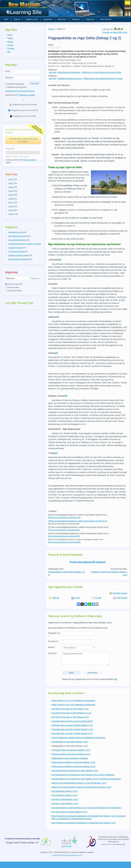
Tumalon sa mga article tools (115, 32)
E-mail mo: (54, 641)
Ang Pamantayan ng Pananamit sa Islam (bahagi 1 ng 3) (75, 771)
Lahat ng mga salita (14, 284)
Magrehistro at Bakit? (27, 95)
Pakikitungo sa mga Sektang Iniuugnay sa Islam (101, 72)
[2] (58, 317)
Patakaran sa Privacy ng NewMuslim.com (67, 855)
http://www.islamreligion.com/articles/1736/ (64, 518)
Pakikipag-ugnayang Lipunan (70, 79)
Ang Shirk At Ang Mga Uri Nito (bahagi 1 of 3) (70, 709)
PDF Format (120, 598)
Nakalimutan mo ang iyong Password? (20, 91)
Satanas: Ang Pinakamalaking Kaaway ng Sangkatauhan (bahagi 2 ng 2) (81, 787)
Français (10, 45)
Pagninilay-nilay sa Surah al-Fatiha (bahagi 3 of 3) (72, 734)
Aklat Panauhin (106, 19)
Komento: (53, 653)
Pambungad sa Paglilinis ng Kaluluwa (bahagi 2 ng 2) (73, 766)
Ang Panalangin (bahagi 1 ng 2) (65, 791)
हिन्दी (9, 52)
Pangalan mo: (54, 635)
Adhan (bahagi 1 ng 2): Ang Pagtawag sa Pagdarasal (73, 701)
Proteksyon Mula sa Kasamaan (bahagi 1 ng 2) (71, 750)
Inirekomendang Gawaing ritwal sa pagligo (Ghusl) (72, 721)
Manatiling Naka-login (15, 84)
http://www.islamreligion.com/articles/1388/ (64, 542)
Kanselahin (93, 673)
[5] (56, 453)
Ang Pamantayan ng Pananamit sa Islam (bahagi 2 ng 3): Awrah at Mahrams (83, 775)
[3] (57, 353)
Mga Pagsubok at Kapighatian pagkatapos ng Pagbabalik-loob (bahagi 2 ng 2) (84, 823)
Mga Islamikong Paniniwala (69, 72)
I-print (75, 598)
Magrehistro (48, 19)
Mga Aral (52, 72)
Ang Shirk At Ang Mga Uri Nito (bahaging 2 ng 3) (71, 713)
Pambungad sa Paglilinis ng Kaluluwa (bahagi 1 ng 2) (73, 762)
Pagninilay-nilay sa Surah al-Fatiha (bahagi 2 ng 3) (72, 729)
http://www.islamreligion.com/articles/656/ (64, 536)
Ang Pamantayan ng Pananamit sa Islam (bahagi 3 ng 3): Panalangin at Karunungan (86, 779)
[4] (66, 396)
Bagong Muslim (25, 9)
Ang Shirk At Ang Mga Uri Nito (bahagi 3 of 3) (70, 717)
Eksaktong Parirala (13, 291)
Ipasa (71, 673)
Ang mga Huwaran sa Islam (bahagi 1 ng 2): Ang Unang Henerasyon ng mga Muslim (86, 808)
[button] (6, 180)
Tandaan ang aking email (16, 87)
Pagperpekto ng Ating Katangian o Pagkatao (70, 758)
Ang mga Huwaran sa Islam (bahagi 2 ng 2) (69, 812)
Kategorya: (53, 70)
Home (6, 19)
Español (10, 42)
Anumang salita (12, 287)
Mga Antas (63, 19)
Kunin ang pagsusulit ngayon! (88, 562)
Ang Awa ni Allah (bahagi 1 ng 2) (65, 799)
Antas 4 (52, 29)
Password (9, 78)
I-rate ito (54, 598)
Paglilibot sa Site (31, 19)
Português (11, 49)
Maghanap (91, 19)
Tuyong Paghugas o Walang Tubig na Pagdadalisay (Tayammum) (78, 738)
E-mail (96, 598)
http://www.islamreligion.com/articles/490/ (64, 530)
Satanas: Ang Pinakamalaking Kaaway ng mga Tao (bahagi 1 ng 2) (79, 783)
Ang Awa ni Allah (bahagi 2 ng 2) (65, 804)
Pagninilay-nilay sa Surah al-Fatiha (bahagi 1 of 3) (72, 725)
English (10, 35)
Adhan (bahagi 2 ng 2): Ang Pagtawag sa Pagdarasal (73, 705)
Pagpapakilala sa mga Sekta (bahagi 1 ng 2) (70, 742)
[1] (49, 515)
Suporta (17, 19)
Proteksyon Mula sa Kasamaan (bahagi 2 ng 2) (71, 754)
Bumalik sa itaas (118, 593)
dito (116, 679)
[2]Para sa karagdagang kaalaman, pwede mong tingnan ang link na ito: (78, 521)
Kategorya (77, 19)
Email (7, 71)
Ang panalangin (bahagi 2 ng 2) (64, 795)
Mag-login (35, 83)
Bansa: (52, 647)
